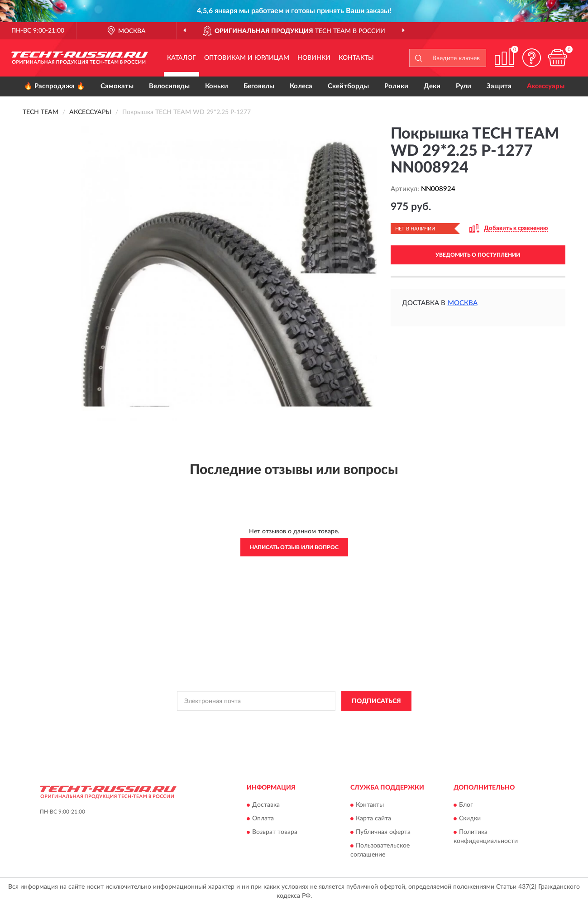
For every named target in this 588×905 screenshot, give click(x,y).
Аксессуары (546, 86)
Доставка (266, 805)
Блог (466, 805)
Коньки (217, 86)
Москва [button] (463, 303)
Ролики (396, 86)
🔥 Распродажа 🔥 (55, 86)
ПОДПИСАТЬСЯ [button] (376, 701)
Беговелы (259, 86)
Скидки (470, 819)
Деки (432, 86)
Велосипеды (169, 86)
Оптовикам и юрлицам (247, 58)
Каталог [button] (182, 58)
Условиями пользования (365, 722)
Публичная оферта (383, 833)
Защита (499, 86)
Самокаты (117, 86)
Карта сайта (373, 819)
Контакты (356, 58)
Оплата (263, 819)
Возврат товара (275, 833)
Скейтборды (348, 86)
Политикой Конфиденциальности (286, 722)
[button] (531, 58)
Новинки (314, 58)
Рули (464, 86)
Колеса (301, 86)
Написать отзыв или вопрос (294, 547)
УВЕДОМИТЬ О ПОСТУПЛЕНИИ (478, 255)
